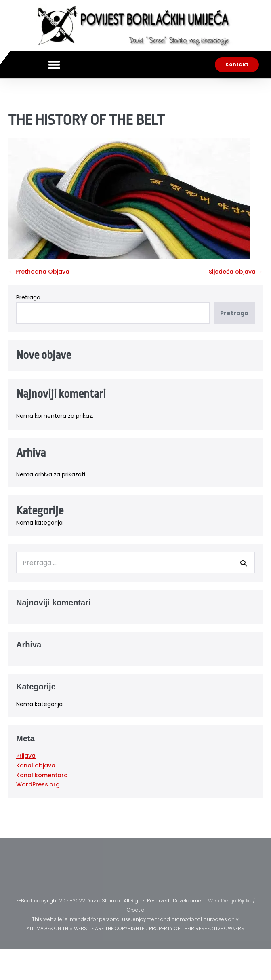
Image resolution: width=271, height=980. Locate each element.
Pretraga (28, 297)
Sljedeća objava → (236, 272)
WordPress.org (38, 784)
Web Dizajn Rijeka (230, 901)
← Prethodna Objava (39, 272)
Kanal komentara (42, 775)
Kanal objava (36, 765)
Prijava (26, 756)
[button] (54, 65)
